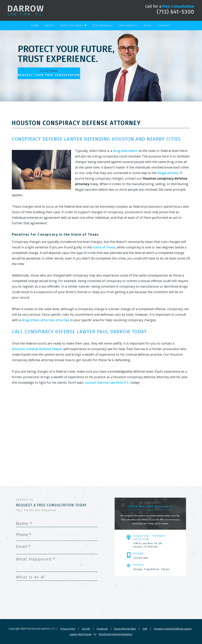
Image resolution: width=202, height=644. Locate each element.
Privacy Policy (68, 629)
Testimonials (102, 25)
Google (86, 629)
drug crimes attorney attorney (45, 320)
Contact (164, 25)
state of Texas (104, 247)
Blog (148, 25)
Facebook (102, 629)
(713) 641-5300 (175, 12)
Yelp (145, 629)
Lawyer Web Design (81, 634)
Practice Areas (72, 25)
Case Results (128, 25)
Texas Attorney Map (125, 629)
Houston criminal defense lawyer (37, 349)
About (50, 25)
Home (35, 25)
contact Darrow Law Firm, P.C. (107, 383)
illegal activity (168, 173)
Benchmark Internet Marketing (116, 634)
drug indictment (125, 151)
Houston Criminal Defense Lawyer (173, 629)
